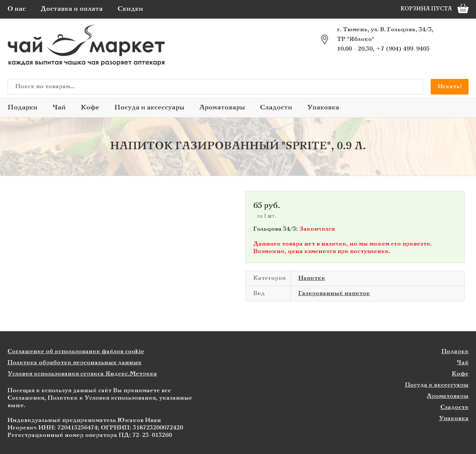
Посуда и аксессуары (149, 108)
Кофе (90, 108)
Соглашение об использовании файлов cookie (76, 351)
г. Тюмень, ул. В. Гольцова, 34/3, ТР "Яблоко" (385, 34)
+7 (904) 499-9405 (403, 49)
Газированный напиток (334, 293)
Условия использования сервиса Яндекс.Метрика (82, 374)
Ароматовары (222, 108)
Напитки (312, 278)
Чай (59, 108)
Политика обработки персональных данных (74, 363)
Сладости (276, 108)
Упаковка (323, 108)
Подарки (22, 108)
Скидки (130, 9)
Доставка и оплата (72, 9)
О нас (17, 9)
